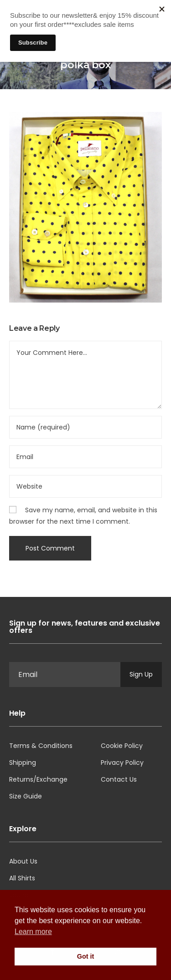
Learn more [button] (33, 932)
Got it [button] (86, 956)
